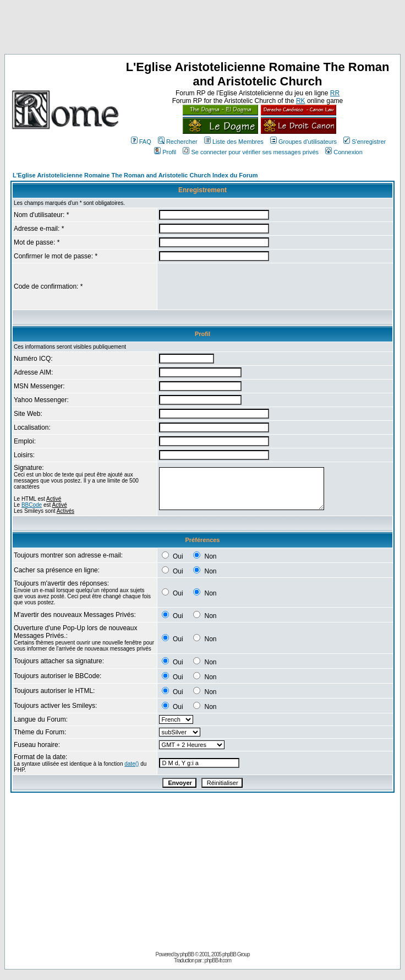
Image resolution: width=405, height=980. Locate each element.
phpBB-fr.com (218, 960)
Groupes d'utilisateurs (303, 142)
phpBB (187, 954)
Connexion (344, 152)
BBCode (32, 505)
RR (335, 93)
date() (132, 764)
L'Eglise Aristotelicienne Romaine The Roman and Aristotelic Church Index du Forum (135, 175)
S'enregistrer (365, 142)
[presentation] (243, 286)
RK (301, 101)
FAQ (141, 142)
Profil (165, 152)
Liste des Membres (234, 142)
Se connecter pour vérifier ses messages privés (251, 152)
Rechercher (178, 142)
